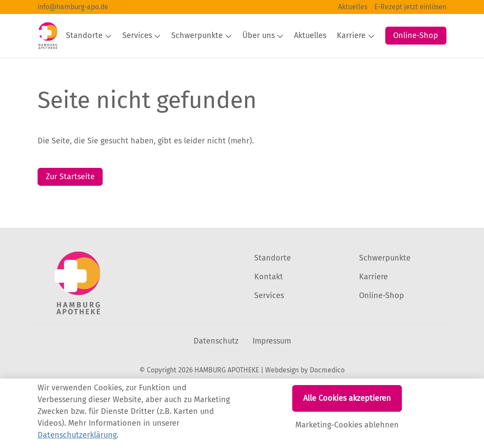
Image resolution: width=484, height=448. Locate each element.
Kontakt (269, 302)
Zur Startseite (70, 202)
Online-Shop (416, 27)
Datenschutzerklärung (77, 435)
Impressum (272, 367)
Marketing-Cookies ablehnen (347, 425)
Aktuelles (353, 7)
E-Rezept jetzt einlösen (410, 7)
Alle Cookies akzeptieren (347, 398)
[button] (377, 58)
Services (269, 321)
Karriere (373, 302)
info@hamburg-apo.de (73, 7)
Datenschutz (216, 367)
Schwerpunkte (385, 284)
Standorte (273, 284)
